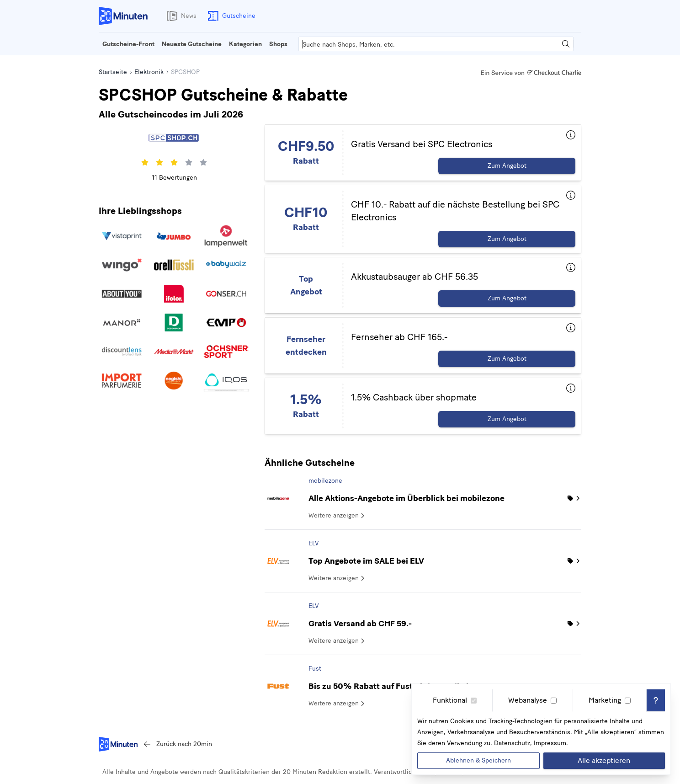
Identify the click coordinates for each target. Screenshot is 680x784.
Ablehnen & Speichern (478, 760)
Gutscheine (230, 16)
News (180, 16)
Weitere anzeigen (337, 515)
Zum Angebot (507, 166)
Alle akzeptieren (604, 760)
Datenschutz (512, 743)
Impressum (550, 743)
